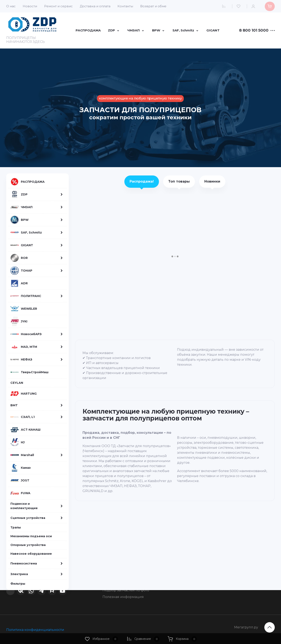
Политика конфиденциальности (35, 630)
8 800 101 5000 (254, 31)
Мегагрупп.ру (246, 627)
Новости (30, 6)
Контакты (125, 6)
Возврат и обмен (154, 6)
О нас (11, 6)
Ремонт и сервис (58, 6)
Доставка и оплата (95, 6)
